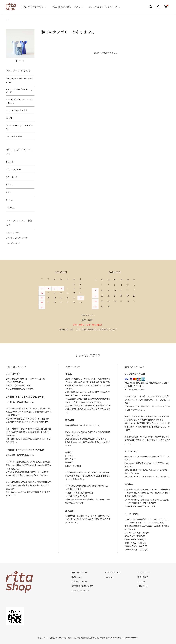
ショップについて (13, 233)
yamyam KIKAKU (14, 136)
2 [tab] (20, 61)
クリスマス (10, 208)
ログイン (141, 582)
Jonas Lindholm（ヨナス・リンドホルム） (20, 101)
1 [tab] (17, 61)
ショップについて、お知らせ (103, 7)
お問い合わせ (143, 586)
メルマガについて (13, 243)
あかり (8, 192)
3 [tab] (23, 61)
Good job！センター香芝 (16, 110)
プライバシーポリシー (80, 591)
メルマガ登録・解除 (113, 573)
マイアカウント (144, 573)
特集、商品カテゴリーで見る (66, 7)
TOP (7, 19)
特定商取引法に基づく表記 (82, 586)
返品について (77, 577)
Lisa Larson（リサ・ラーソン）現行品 (20, 80)
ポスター (9, 185)
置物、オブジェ (12, 177)
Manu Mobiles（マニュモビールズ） (20, 127)
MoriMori (10, 118)
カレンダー (10, 162)
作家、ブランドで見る (32, 7)
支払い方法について (80, 582)
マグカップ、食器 (13, 169)
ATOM (112, 577)
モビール (9, 200)
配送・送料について (80, 573)
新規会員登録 (143, 577)
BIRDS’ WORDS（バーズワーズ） (16, 91)
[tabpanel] (20, 44)
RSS (106, 577)
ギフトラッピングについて (16, 238)
